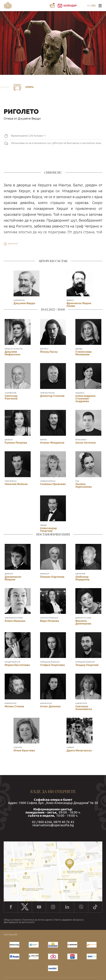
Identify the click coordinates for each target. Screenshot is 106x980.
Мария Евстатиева (17, 665)
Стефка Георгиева (52, 665)
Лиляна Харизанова (84, 485)
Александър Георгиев (48, 529)
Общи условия (12, 920)
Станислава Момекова (83, 353)
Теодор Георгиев (87, 665)
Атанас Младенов (52, 443)
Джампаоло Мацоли (13, 578)
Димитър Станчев (52, 396)
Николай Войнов (16, 484)
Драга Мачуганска (79, 750)
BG (89, 6)
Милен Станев (14, 706)
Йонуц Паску (49, 352)
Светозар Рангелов (11, 397)
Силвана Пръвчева (53, 484)
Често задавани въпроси (68, 920)
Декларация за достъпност (19, 922)
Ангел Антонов (86, 443)
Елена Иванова (15, 621)
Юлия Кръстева (24, 750)
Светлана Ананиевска (84, 708)
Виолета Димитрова (83, 622)
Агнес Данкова (50, 706)
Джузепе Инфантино (13, 353)
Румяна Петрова (16, 443)
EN (94, 6)
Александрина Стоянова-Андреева (85, 398)
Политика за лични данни (38, 920)
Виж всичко (13, 244)
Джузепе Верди (24, 303)
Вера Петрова (50, 621)
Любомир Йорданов (82, 578)
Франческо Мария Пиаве (79, 305)
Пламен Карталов (52, 577)
